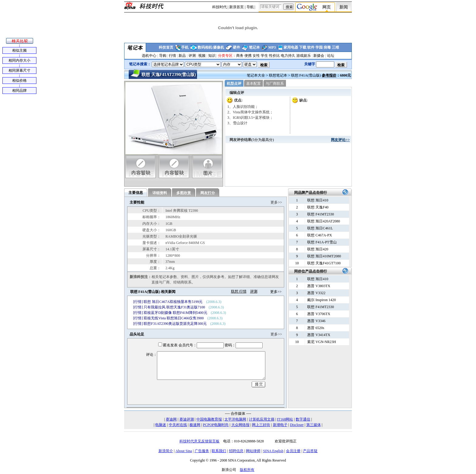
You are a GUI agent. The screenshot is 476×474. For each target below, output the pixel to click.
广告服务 (202, 451)
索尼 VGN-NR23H (321, 342)
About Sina (184, 451)
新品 (182, 56)
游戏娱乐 (304, 56)
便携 (248, 56)
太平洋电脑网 (235, 419)
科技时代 (219, 7)
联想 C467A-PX (320, 235)
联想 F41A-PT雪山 (322, 242)
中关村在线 (178, 425)
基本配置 (253, 84)
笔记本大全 (256, 75)
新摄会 (319, 56)
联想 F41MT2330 (321, 214)
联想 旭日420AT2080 (324, 221)
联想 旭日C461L (320, 228)
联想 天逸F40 (318, 207)
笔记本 (254, 47)
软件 (311, 47)
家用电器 (291, 47)
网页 (327, 7)
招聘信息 (236, 451)
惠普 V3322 (316, 293)
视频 (202, 56)
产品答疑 (310, 451)
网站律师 (253, 451)
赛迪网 (171, 419)
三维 (335, 47)
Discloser (297, 425)
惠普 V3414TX (319, 335)
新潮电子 (280, 425)
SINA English (273, 451)
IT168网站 (285, 419)
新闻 (344, 7)
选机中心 (149, 56)
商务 (240, 56)
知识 (212, 56)
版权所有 (247, 470)
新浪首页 (236, 7)
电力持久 (288, 56)
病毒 (327, 47)
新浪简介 (166, 451)
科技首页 (166, 47)
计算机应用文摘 (262, 419)
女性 (256, 56)
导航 (250, 7)
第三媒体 (314, 425)
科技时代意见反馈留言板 (199, 441)
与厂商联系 (275, 84)
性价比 (274, 56)
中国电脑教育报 (209, 419)
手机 (185, 47)
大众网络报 (240, 425)
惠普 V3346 (316, 321)
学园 (319, 47)
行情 (172, 56)
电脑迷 (161, 425)
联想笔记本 (278, 75)
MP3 (272, 47)
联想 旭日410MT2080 (324, 256)
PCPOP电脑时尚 (216, 425)
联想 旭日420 (318, 249)
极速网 (195, 425)
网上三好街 (261, 425)
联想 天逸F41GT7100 (324, 263)
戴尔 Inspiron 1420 (321, 300)
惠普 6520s (316, 328)
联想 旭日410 (318, 200)
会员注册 (293, 451)
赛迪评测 (187, 419)
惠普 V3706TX (319, 314)
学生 (264, 56)
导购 (163, 56)
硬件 (236, 47)
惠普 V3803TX (319, 286)
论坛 (331, 56)
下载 (303, 47)
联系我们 (219, 451)
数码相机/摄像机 (211, 47)
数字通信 (303, 419)
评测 (192, 56)
